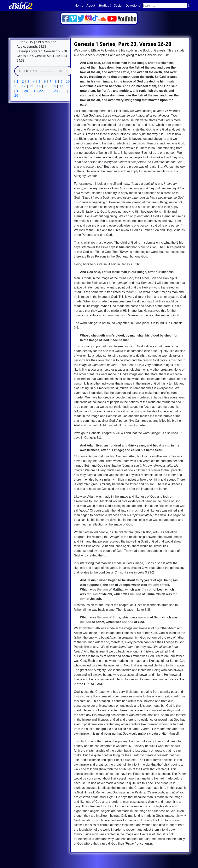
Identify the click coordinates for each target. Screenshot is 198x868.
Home (79, 5)
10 (67, 82)
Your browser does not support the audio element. (43, 71)
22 (41, 91)
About (91, 5)
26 (16, 96)
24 (56, 91)
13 (31, 86)
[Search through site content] (165, 5)
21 (33, 91)
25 (63, 91)
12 (23, 86)
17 (61, 86)
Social (118, 5)
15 (46, 86)
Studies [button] (105, 5)
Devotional (133, 5)
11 (16, 86)
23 (48, 91)
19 (18, 91)
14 (38, 86)
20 (26, 91)
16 (53, 86)
